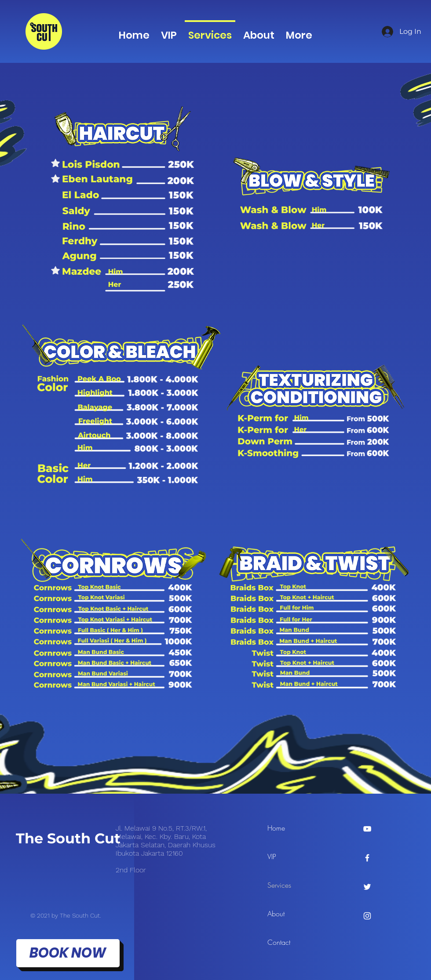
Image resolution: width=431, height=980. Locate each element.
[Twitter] (367, 887)
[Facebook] (367, 858)
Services (279, 885)
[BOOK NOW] (68, 953)
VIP (272, 857)
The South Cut (68, 838)
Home (276, 828)
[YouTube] (367, 829)
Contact (279, 942)
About (276, 914)
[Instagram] (367, 916)
